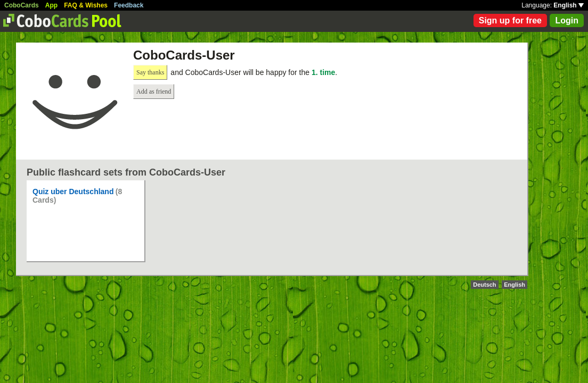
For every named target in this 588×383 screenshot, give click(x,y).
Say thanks (150, 72)
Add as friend (154, 91)
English (569, 5)
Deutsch (484, 285)
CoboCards (22, 5)
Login (567, 20)
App (51, 5)
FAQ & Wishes (86, 5)
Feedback (129, 5)
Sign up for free (510, 20)
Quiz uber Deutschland (73, 191)
